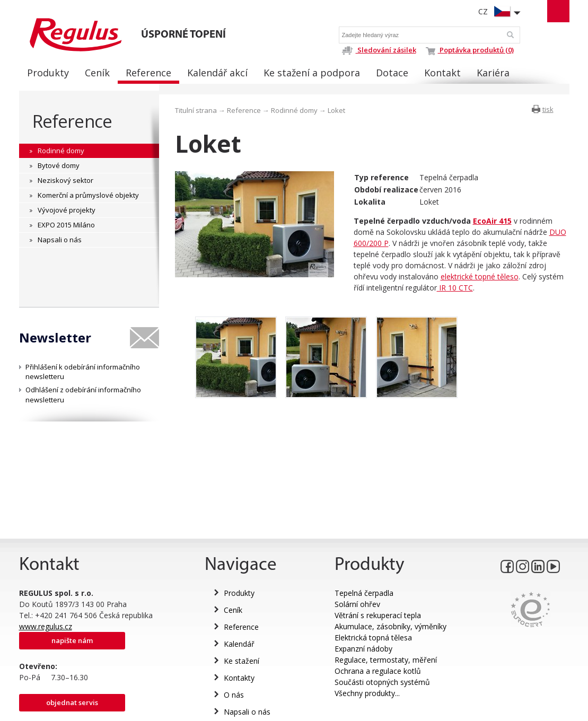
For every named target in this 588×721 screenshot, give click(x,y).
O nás (234, 695)
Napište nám (72, 640)
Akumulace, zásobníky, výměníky (390, 626)
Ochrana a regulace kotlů (378, 671)
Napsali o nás (247, 712)
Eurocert (530, 609)
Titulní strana (196, 110)
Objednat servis (72, 702)
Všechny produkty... (367, 693)
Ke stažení (242, 661)
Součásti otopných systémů (382, 682)
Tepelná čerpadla (364, 593)
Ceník (233, 610)
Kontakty (239, 678)
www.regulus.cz (46, 626)
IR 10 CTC (455, 288)
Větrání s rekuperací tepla (378, 615)
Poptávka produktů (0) (470, 50)
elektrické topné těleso (480, 276)
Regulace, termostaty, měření (386, 660)
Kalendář (239, 644)
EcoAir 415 (492, 221)
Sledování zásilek (379, 50)
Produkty (239, 593)
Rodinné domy (294, 110)
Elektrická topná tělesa (373, 638)
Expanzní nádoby (363, 649)
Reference (72, 121)
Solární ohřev (357, 604)
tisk (548, 109)
